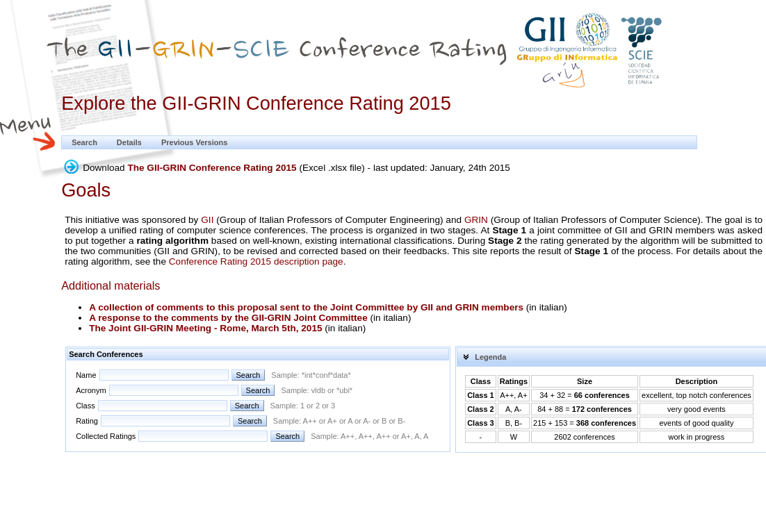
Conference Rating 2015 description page (256, 261)
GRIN (476, 220)
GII (207, 220)
